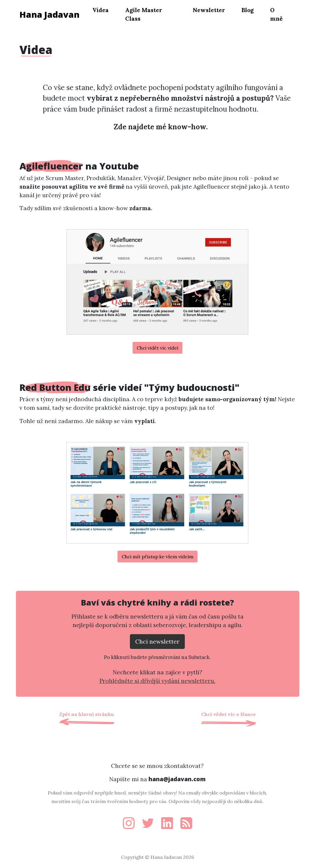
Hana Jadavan (49, 14)
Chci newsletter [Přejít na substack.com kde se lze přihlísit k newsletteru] (157, 641)
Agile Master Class (144, 14)
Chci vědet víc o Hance (228, 714)
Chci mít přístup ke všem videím (157, 557)
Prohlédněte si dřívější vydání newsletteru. (157, 681)
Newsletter (209, 10)
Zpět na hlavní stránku (87, 714)
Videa (101, 10)
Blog (248, 10)
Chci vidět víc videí (157, 348)
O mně (276, 14)
